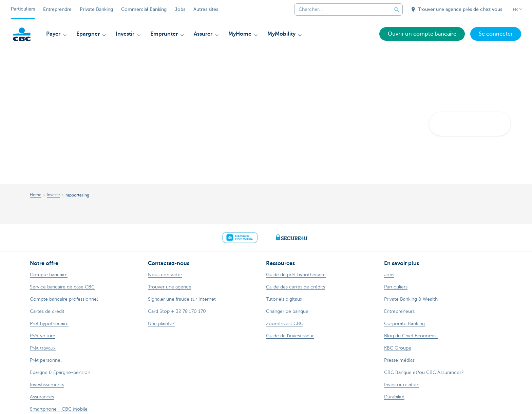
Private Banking (96, 9)
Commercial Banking (144, 9)
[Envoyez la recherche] (397, 10)
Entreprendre (57, 9)
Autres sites (206, 9)
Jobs (180, 9)
